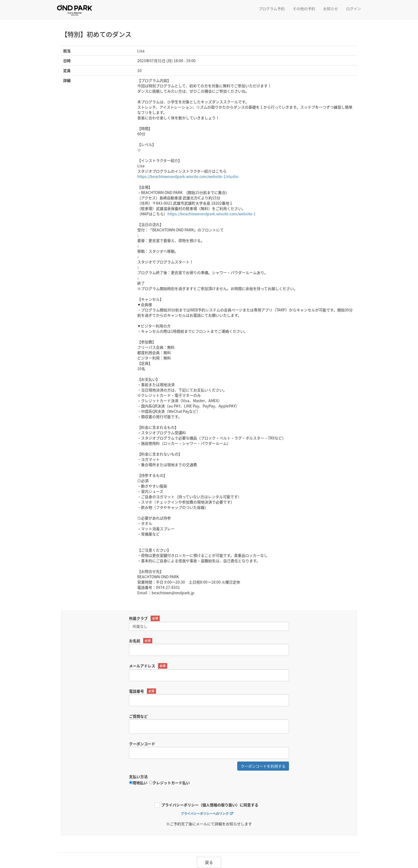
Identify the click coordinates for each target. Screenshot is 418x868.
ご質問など (138, 716)
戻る (209, 862)
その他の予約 (304, 9)
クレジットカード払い (169, 783)
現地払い (138, 783)
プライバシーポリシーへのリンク (205, 814)
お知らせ (331, 9)
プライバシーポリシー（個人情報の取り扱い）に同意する (210, 805)
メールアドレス (148, 666)
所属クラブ (144, 618)
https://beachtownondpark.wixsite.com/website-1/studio (188, 176)
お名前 (141, 641)
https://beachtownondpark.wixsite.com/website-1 (212, 214)
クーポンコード (142, 744)
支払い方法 (138, 776)
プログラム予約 (272, 9)
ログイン (353, 9)
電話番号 (142, 691)
